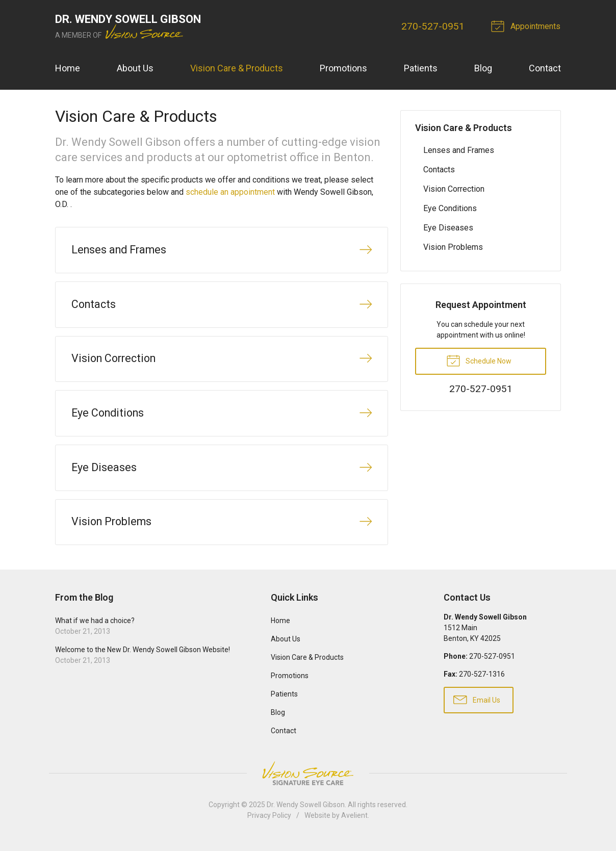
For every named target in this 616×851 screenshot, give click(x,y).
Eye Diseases (448, 228)
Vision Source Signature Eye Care (308, 782)
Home (68, 68)
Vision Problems (453, 247)
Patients (421, 68)
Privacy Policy (269, 824)
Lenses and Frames (459, 150)
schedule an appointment (230, 192)
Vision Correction (454, 189)
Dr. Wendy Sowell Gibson (306, 813)
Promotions (343, 68)
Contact (545, 68)
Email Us (477, 708)
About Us (135, 68)
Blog (483, 68)
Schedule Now (479, 360)
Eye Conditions (450, 208)
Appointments (528, 25)
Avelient (354, 824)
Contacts (439, 170)
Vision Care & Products (237, 68)
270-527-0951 (433, 26)
